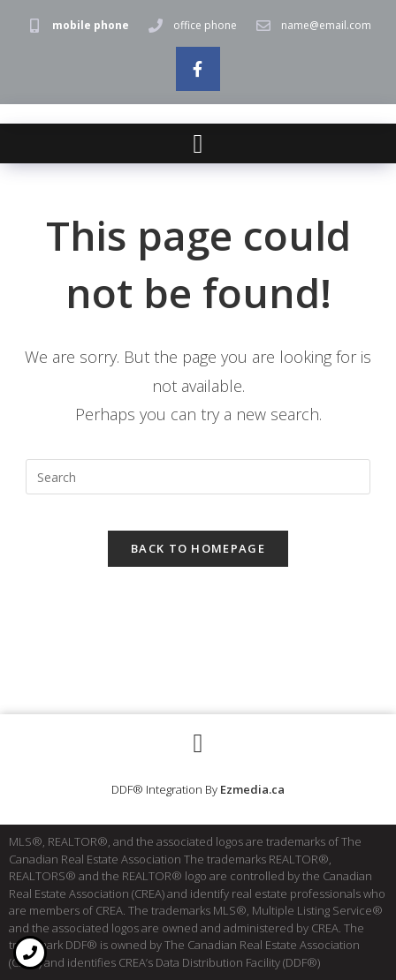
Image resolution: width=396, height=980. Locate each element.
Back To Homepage (198, 548)
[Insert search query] (198, 477)
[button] (198, 143)
